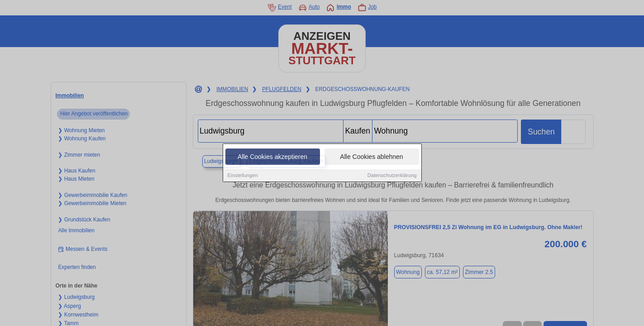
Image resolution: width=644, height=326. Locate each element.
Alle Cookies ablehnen (371, 159)
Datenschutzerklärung (392, 177)
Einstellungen (243, 177)
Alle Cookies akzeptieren (272, 159)
